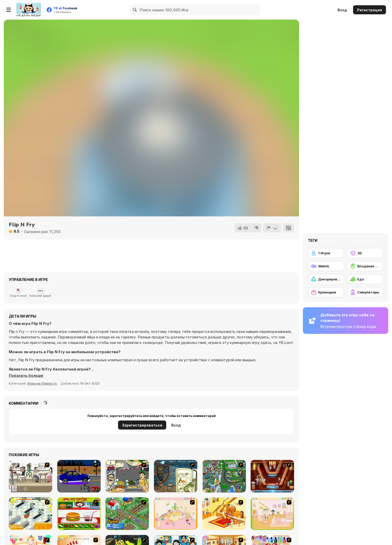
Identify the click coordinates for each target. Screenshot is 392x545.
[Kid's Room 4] (176, 513)
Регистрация (370, 10)
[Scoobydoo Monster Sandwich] (176, 476)
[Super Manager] (31, 513)
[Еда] (365, 279)
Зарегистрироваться (142, 425)
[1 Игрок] (326, 253)
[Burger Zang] (79, 514)
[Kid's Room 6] (272, 514)
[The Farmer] (127, 514)
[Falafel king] (127, 476)
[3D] (365, 253)
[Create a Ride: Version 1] (79, 476)
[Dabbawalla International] (224, 476)
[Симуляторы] (365, 292)
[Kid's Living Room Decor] (224, 514)
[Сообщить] (272, 228)
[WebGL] (326, 266)
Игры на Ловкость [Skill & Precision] (42, 383)
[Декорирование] (326, 279)
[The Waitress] (31, 476)
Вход (342, 10)
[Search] (135, 10)
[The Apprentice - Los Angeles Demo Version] (272, 476)
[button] (26, 376)
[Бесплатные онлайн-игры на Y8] (29, 10)
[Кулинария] (326, 292)
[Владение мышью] (365, 266)
